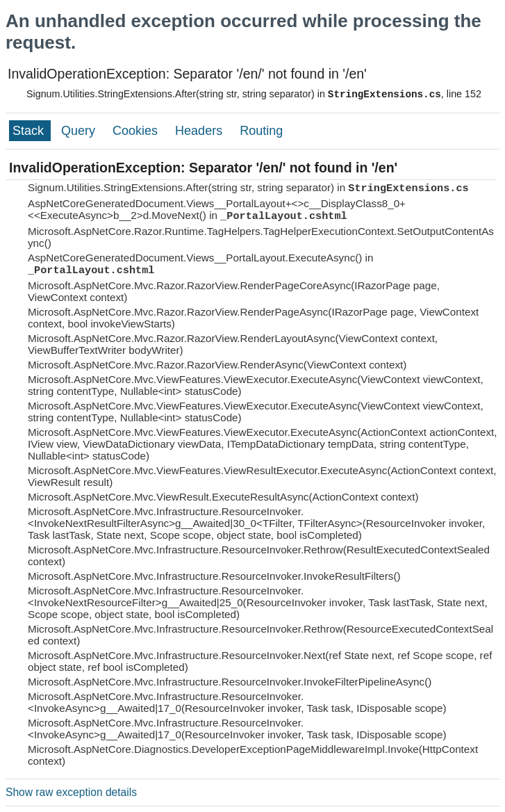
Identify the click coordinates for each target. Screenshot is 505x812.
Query (80, 131)
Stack (30, 131)
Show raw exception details (71, 792)
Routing (261, 131)
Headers (200, 131)
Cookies (137, 131)
